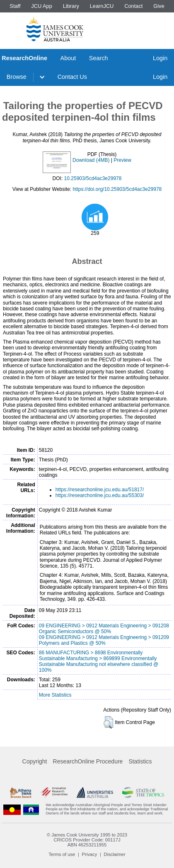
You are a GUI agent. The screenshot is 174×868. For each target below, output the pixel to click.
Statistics (140, 761)
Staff (15, 6)
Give (159, 6)
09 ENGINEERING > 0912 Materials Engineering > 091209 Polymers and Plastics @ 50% (104, 640)
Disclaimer (115, 854)
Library (71, 6)
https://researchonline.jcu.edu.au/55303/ (100, 495)
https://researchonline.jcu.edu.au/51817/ (100, 490)
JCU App (42, 6)
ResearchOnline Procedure (88, 761)
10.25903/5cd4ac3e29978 (93, 178)
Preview (122, 160)
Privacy (90, 854)
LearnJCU (102, 6)
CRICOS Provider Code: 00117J (87, 840)
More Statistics (55, 695)
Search (99, 58)
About (68, 58)
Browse (17, 77)
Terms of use (62, 854)
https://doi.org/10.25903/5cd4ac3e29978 (117, 189)
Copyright (35, 761)
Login (160, 58)
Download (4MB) (91, 160)
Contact (133, 6)
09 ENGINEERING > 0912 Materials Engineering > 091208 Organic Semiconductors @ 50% (104, 629)
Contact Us (72, 77)
